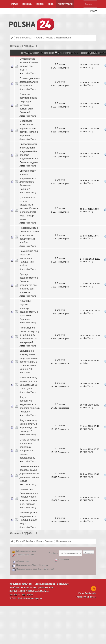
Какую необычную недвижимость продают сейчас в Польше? (29, 404)
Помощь (27, 4)
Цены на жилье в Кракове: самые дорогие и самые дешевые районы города (29, 474)
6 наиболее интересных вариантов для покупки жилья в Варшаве (29, 128)
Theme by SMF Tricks (86, 597)
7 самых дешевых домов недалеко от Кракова (30, 82)
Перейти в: (53, 553)
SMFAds (13, 595)
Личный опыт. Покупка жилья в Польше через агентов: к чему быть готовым (29, 497)
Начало (14, 4)
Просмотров (69, 53)
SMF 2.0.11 (15, 591)
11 (36, 46)
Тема (24, 53)
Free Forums (27, 595)
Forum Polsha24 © (87, 593)
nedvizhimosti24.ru (21, 584)
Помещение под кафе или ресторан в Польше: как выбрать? (29, 258)
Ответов (50, 53)
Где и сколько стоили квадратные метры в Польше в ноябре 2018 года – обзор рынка (29, 209)
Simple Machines (41, 591)
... (33, 46)
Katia (28, 373)
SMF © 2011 (27, 591)
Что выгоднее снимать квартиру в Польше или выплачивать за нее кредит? (29, 335)
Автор (34, 53)
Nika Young (31, 73)
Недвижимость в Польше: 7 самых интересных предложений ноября (29, 235)
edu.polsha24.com (44, 587)
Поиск (40, 4)
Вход (51, 4)
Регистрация (65, 4)
